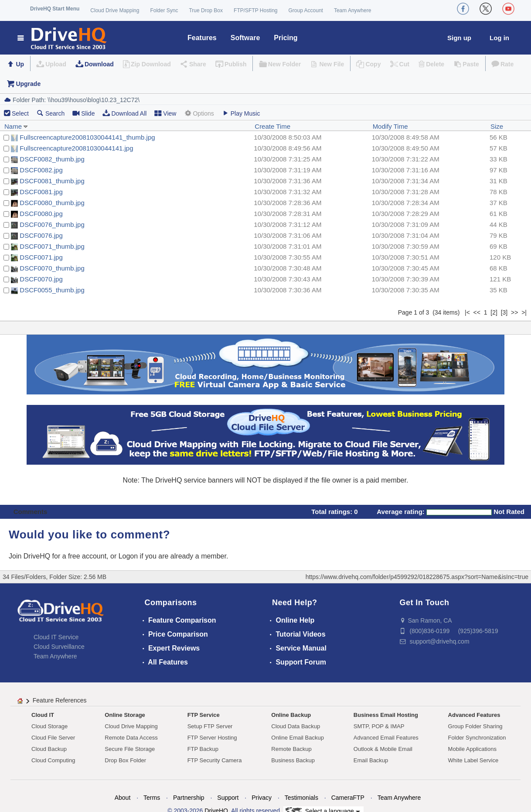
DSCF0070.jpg (41, 279)
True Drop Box (206, 10)
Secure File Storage (130, 749)
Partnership (189, 798)
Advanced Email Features (386, 738)
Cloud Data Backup (296, 726)
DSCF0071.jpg (41, 257)
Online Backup (291, 715)
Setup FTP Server (210, 726)
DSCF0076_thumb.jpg (52, 224)
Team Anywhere (352, 10)
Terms (152, 798)
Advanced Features (474, 715)
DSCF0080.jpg (41, 214)
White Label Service (473, 760)
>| (524, 312)
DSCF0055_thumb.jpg (52, 290)
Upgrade (28, 84)
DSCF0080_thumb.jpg (52, 203)
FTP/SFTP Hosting (255, 10)
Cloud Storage (49, 726)
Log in (499, 38)
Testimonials (301, 798)
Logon (128, 556)
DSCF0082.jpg (41, 170)
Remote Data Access (131, 738)
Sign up (459, 38)
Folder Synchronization (477, 738)
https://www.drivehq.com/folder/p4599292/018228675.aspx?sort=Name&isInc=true (417, 577)
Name (16, 126)
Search (51, 113)
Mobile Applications (472, 749)
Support (228, 798)
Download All (124, 113)
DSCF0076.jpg (41, 235)
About (123, 798)
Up (20, 64)
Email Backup (371, 760)
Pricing (286, 38)
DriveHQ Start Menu (55, 9)
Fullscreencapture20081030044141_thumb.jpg (87, 137)
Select (20, 113)
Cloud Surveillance (59, 647)
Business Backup (293, 760)
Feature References (60, 700)
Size (497, 126)
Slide (83, 113)
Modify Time (390, 126)
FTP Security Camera (215, 760)
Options (199, 113)
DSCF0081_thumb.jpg (52, 181)
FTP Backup (203, 749)
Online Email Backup (298, 738)
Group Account (306, 10)
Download (99, 64)
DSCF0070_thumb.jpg (52, 268)
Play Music (241, 113)
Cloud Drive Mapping (115, 10)
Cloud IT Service (56, 637)
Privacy (262, 798)
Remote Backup (291, 749)
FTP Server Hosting (212, 738)
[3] (504, 312)
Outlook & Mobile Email (383, 749)
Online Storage (125, 715)
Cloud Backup (49, 749)
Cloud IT (43, 715)
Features (202, 38)
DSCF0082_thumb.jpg (52, 159)
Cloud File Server (53, 738)
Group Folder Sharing (475, 726)
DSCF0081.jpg (41, 192)
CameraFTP (348, 798)
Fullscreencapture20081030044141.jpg (76, 148)
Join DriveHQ (31, 556)
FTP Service (204, 715)
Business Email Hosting (386, 715)
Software (245, 38)
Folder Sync (164, 10)
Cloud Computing (53, 760)
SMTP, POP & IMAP (379, 726)
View (165, 113)
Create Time (272, 126)
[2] (494, 312)
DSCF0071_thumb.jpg (52, 246)
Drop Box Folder (125, 760)
